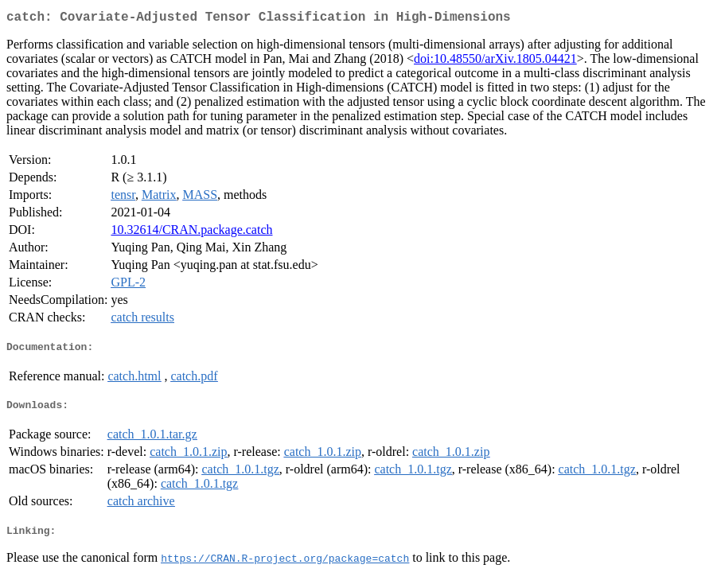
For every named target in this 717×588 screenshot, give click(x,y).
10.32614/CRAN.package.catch (191, 233)
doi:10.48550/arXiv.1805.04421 (495, 62)
